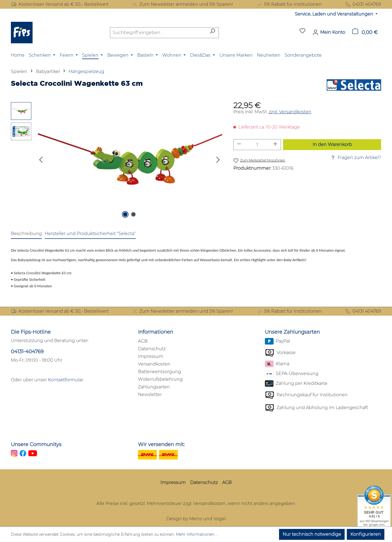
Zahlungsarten (154, 387)
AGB (143, 341)
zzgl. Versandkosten (290, 112)
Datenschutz (152, 349)
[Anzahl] (257, 145)
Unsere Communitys (36, 444)
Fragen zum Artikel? (356, 158)
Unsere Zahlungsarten (292, 332)
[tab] (26, 234)
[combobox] (158, 33)
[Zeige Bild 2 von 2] (133, 214)
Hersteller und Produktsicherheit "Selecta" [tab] (90, 234)
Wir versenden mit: (161, 444)
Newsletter (150, 395)
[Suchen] (212, 33)
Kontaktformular (66, 380)
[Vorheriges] (41, 161)
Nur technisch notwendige (312, 534)
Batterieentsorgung (160, 372)
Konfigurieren (366, 534)
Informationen (156, 332)
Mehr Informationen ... (197, 534)
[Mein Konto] (329, 32)
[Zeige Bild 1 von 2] (125, 214)
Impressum (151, 356)
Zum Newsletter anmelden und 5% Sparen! (182, 4)
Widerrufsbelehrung (160, 379)
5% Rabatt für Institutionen (289, 4)
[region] (117, 161)
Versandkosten (154, 364)
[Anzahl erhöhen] (275, 145)
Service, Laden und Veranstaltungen (335, 14)
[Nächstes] (218, 161)
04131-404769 (27, 352)
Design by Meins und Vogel (196, 519)
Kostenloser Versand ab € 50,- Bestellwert (60, 4)
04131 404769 (363, 4)
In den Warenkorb (332, 144)
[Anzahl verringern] (239, 145)
